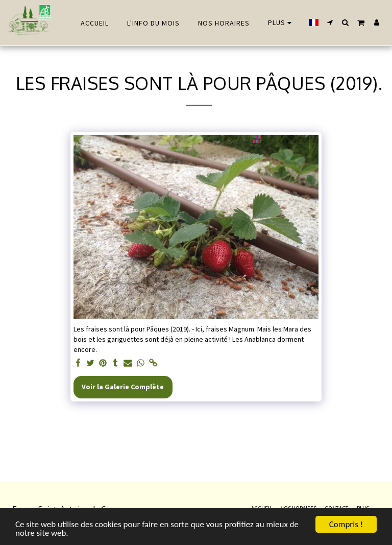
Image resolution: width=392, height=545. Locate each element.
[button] (330, 22)
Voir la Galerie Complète (123, 387)
